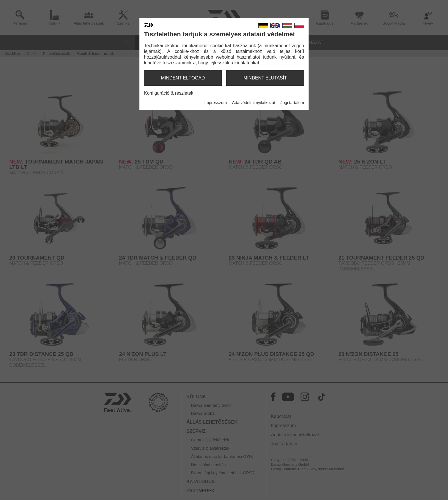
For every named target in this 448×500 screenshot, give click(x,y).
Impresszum (215, 103)
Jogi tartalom (292, 103)
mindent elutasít (265, 78)
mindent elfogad (183, 78)
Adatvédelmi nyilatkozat (254, 103)
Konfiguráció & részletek (169, 93)
